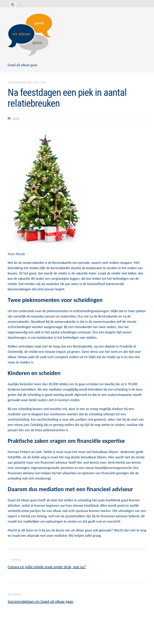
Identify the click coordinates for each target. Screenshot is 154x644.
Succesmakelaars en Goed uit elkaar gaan (77, 598)
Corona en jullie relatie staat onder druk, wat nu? (77, 563)
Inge (44, 82)
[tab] (13, 5)
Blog (16, 118)
